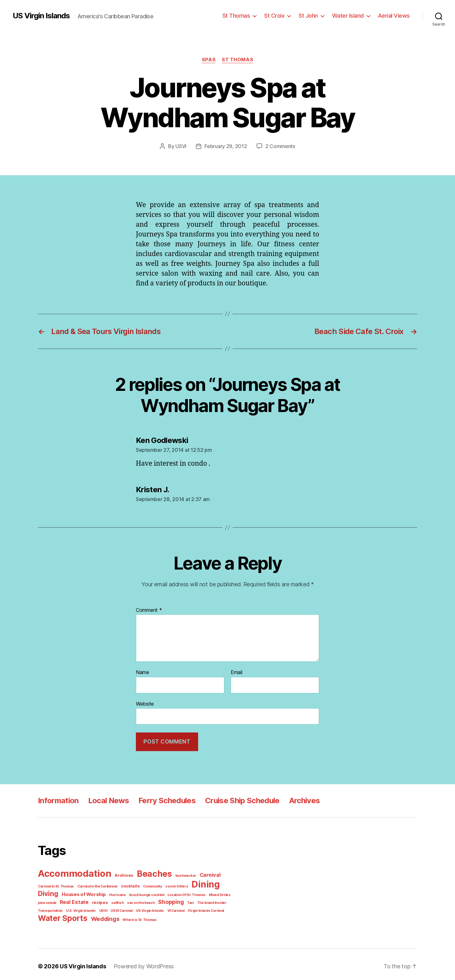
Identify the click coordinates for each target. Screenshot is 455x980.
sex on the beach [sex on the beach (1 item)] (113, 899)
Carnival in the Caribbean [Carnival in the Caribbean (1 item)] (95, 884)
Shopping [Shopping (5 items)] (142, 899)
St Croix (280, 15)
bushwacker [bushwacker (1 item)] (179, 874)
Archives (300, 799)
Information (58, 799)
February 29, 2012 (227, 146)
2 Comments (279, 146)
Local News (107, 799)
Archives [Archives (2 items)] (121, 873)
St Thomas (244, 15)
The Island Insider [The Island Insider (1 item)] (180, 899)
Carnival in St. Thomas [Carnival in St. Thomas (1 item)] (55, 884)
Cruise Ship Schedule (238, 799)
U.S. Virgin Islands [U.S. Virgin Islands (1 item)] (52, 907)
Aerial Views (395, 15)
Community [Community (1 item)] (147, 884)
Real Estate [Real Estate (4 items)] (51, 899)
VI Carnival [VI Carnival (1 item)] (142, 907)
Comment (148, 610)
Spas (209, 60)
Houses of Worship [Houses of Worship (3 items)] (59, 892)
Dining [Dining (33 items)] (196, 882)
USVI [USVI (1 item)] (73, 907)
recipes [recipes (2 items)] (75, 899)
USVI (183, 146)
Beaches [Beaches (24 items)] (150, 872)
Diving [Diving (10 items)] (223, 883)
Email (237, 672)
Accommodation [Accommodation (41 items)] (74, 872)
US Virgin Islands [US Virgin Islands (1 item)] (117, 907)
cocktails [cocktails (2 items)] (126, 884)
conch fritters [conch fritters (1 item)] (169, 884)
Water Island (351, 15)
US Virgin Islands (41, 16)
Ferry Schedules (164, 799)
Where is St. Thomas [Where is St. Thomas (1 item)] (134, 916)
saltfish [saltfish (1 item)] (91, 899)
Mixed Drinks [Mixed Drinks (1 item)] (186, 892)
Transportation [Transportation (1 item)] (208, 899)
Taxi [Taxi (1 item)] (160, 899)
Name (143, 672)
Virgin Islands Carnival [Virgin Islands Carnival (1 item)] (171, 907)
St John (313, 15)
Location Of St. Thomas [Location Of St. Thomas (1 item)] (155, 892)
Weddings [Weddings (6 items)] (102, 915)
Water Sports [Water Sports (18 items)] (61, 914)
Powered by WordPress (139, 962)
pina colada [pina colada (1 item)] (208, 892)
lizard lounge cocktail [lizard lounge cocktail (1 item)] (117, 892)
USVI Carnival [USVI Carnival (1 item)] (90, 907)
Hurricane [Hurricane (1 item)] (90, 892)
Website (145, 703)
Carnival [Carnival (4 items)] (202, 873)
